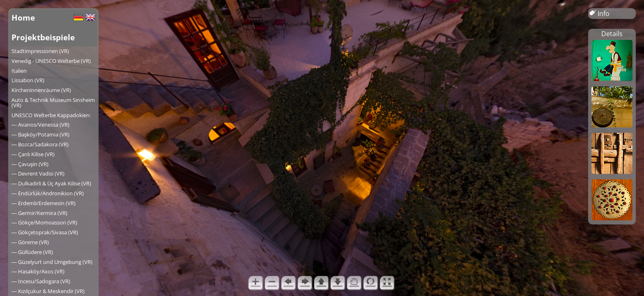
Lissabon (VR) (28, 80)
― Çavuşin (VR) (30, 164)
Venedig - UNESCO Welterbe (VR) (51, 61)
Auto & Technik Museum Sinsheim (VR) (53, 103)
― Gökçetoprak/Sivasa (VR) (45, 232)
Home (23, 17)
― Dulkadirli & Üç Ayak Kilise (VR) (51, 183)
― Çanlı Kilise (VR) (33, 154)
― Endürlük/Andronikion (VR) (48, 193)
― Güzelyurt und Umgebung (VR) (52, 262)
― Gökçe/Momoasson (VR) (44, 222)
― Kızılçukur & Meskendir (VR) (48, 291)
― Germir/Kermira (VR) (39, 213)
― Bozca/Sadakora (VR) (40, 144)
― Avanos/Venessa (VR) (40, 125)
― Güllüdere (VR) (32, 252)
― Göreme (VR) (30, 242)
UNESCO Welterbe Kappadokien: (51, 115)
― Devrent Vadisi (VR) (38, 173)
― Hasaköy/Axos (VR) (38, 271)
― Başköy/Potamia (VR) (40, 134)
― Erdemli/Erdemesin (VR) (44, 203)
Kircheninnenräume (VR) (41, 90)
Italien (19, 71)
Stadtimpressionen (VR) (40, 51)
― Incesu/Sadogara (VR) (41, 281)
